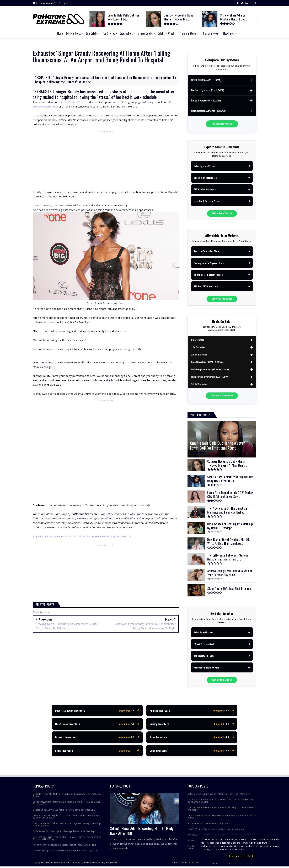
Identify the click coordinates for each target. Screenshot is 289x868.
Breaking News (210, 33)
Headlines (229, 33)
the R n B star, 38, (70, 102)
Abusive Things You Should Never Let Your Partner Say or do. (65, 852)
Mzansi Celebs (145, 33)
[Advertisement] (106, 159)
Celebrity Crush (166, 33)
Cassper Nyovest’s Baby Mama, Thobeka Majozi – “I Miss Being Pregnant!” (66, 804)
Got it (250, 856)
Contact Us (251, 864)
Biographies (126, 33)
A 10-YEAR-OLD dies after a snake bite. (208, 825)
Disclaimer (200, 864)
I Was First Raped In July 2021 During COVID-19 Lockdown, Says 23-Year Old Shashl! (66, 818)
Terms (238, 864)
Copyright (214, 864)
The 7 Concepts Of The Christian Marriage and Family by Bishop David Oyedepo (67, 826)
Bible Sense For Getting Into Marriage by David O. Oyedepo (64, 833)
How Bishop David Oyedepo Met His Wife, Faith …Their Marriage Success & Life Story (67, 840)
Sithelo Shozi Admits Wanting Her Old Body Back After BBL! (64, 811)
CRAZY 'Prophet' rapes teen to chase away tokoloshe (216, 831)
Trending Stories (189, 33)
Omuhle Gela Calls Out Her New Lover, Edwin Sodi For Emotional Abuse (67, 797)
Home (66, 3)
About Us (186, 864)
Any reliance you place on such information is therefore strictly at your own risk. (82, 536)
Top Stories (109, 33)
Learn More (235, 856)
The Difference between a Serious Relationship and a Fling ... (65, 846)
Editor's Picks (73, 33)
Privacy (227, 864)
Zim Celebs (92, 33)
